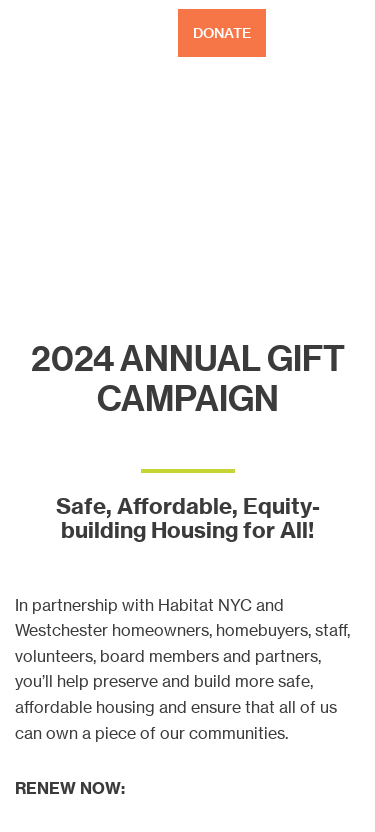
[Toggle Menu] (348, 33)
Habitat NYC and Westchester (75, 33)
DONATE (222, 33)
